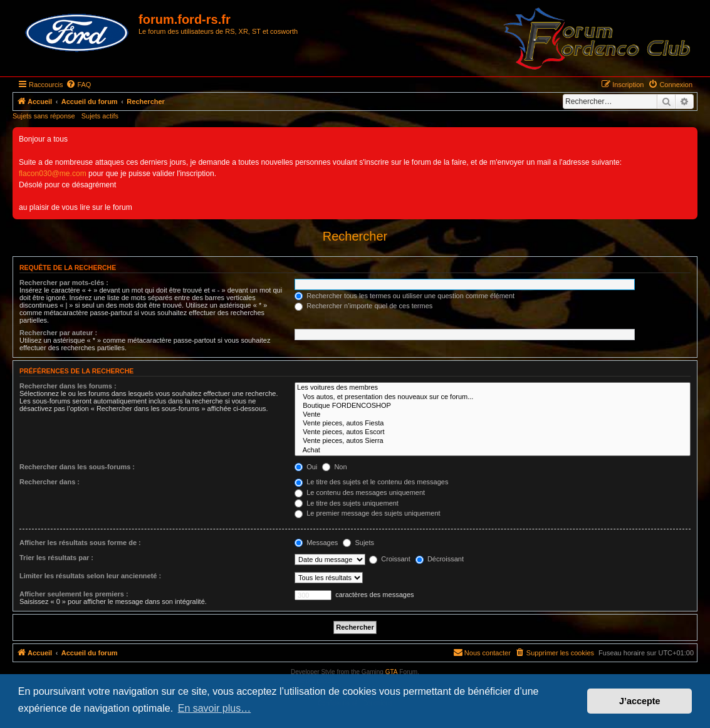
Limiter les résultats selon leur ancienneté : (90, 576)
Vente (493, 415)
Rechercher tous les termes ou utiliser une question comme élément (405, 296)
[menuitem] (78, 85)
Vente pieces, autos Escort (493, 432)
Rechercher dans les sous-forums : (77, 467)
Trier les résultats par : (56, 558)
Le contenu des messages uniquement (360, 492)
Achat (493, 450)
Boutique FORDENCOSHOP (493, 406)
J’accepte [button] (640, 701)
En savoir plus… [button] (215, 708)
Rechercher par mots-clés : (64, 283)
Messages (316, 543)
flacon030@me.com (53, 174)
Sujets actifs (100, 116)
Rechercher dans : (50, 482)
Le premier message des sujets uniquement (367, 513)
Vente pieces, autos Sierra (493, 441)
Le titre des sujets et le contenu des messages (371, 482)
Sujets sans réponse (44, 116)
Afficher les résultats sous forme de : (80, 543)
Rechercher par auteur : (58, 333)
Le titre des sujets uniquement (347, 503)
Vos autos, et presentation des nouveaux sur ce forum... (493, 397)
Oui (306, 467)
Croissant (390, 559)
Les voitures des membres (493, 388)
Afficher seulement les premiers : (74, 594)
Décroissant (440, 559)
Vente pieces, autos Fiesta (493, 424)
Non (334, 467)
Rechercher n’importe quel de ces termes (363, 306)
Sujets (358, 543)
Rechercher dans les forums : (68, 386)
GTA (392, 672)
